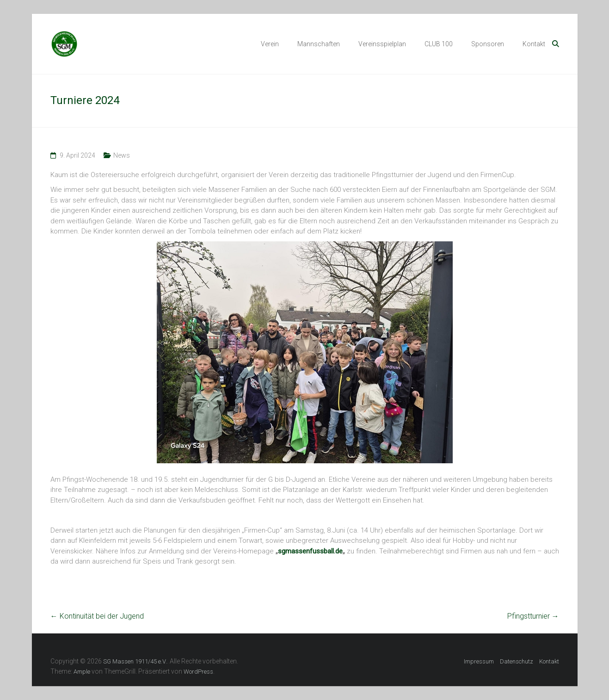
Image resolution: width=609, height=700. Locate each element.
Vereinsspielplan (382, 44)
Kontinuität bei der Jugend (97, 616)
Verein (270, 44)
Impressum (479, 661)
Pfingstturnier (533, 616)
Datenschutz (517, 661)
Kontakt (534, 44)
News (122, 155)
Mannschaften (319, 44)
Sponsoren (488, 44)
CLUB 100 (439, 44)
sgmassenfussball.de (310, 551)
